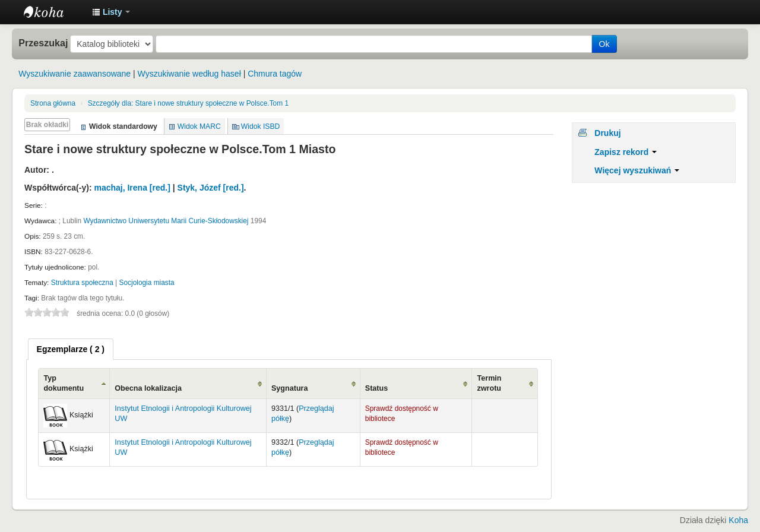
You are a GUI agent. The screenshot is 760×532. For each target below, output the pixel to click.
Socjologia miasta (147, 283)
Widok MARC (199, 126)
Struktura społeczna (82, 283)
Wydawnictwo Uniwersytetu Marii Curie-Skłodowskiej (166, 221)
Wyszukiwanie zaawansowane (75, 74)
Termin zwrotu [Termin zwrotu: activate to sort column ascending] (489, 383)
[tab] (71, 349)
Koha (738, 520)
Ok (604, 44)
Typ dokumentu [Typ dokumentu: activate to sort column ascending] (64, 383)
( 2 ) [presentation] (71, 349)
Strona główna (53, 103)
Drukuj (607, 133)
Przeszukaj (43, 43)
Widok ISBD (261, 126)
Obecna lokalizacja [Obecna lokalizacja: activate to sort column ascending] (148, 388)
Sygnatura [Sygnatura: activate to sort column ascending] (290, 388)
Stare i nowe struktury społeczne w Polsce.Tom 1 (188, 103)
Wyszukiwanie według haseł (189, 74)
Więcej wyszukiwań (637, 170)
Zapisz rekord (626, 152)
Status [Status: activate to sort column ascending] (377, 388)
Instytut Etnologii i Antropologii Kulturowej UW (53, 12)
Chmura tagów (275, 74)
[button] (111, 12)
